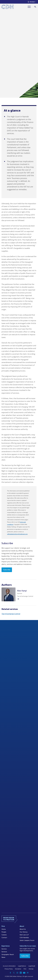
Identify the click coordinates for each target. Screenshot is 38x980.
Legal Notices (22, 966)
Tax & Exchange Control (11, 614)
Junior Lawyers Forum (27, 940)
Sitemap (31, 969)
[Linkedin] (21, 973)
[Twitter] (14, 973)
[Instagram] (17, 973)
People (4, 932)
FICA (25, 969)
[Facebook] (10, 973)
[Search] (35, 7)
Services (4, 952)
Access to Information (9, 966)
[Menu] (30, 7)
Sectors (4, 949)
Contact (4, 938)
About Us (23, 929)
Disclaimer (18, 969)
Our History (24, 932)
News (3, 957)
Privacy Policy (9, 969)
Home (4, 929)
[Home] (8, 7)
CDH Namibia (24, 938)
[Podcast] (28, 973)
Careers (4, 935)
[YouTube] (24, 973)
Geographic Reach (8, 955)
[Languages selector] (32, 2)
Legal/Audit (32, 966)
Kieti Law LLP (24, 935)
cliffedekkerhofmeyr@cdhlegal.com (17, 534)
